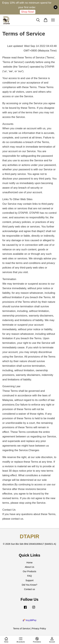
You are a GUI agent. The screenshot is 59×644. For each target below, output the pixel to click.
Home (29, 563)
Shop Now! (28, 12)
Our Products (29, 571)
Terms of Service (22, 629)
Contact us (29, 589)
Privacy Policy (39, 629)
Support (29, 580)
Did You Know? (30, 585)
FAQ (29, 576)
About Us (29, 567)
